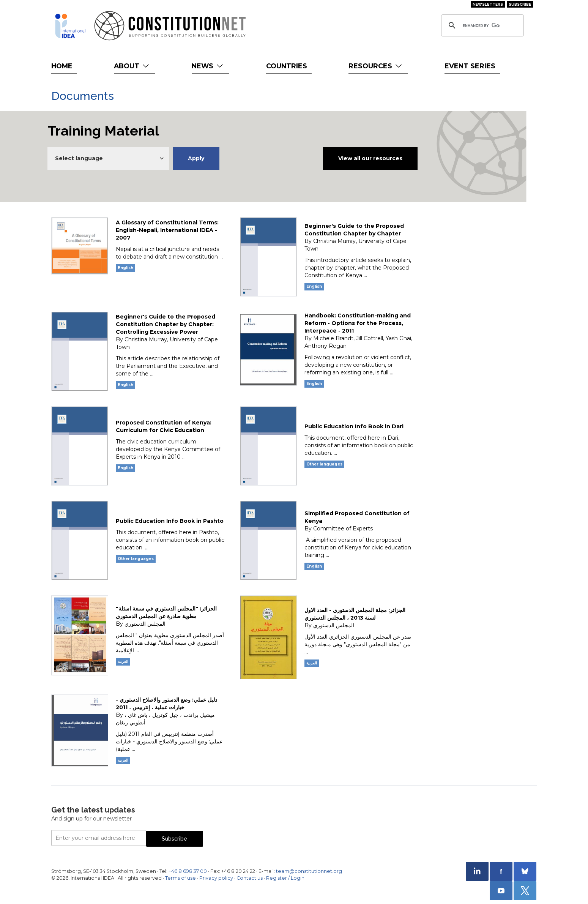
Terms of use (180, 878)
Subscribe (520, 4)
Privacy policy (216, 878)
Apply (196, 158)
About (132, 66)
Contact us (250, 878)
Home (62, 66)
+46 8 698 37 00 (188, 871)
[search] (481, 25)
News (208, 66)
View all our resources (370, 158)
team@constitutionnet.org (309, 871)
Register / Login (285, 878)
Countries (287, 66)
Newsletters (488, 4)
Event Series (470, 66)
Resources (376, 66)
